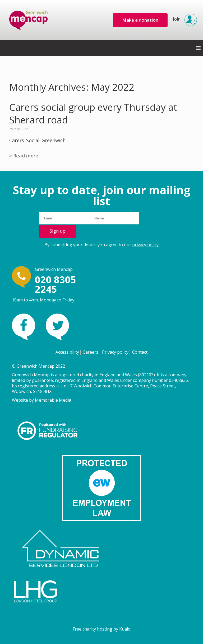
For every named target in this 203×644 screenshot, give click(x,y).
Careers (91, 352)
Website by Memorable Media (41, 400)
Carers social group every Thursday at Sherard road (93, 114)
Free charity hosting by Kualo (102, 629)
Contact (140, 352)
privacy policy (145, 245)
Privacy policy (115, 352)
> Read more (24, 156)
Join (183, 18)
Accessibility (67, 352)
